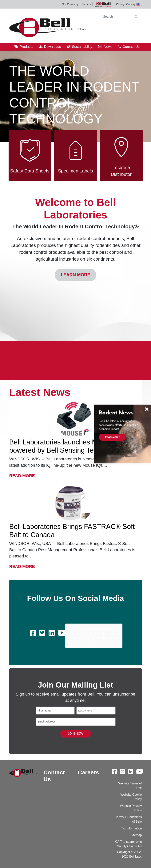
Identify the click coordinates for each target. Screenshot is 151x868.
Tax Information (131, 828)
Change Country (128, 4)
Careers (86, 4)
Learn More (75, 275)
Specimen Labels (75, 153)
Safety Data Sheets (30, 153)
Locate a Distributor (121, 153)
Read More (22, 475)
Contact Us (131, 47)
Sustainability (82, 47)
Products (26, 47)
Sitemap (136, 835)
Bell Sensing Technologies (104, 4)
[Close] (147, 409)
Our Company (70, 4)
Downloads (52, 47)
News (108, 47)
